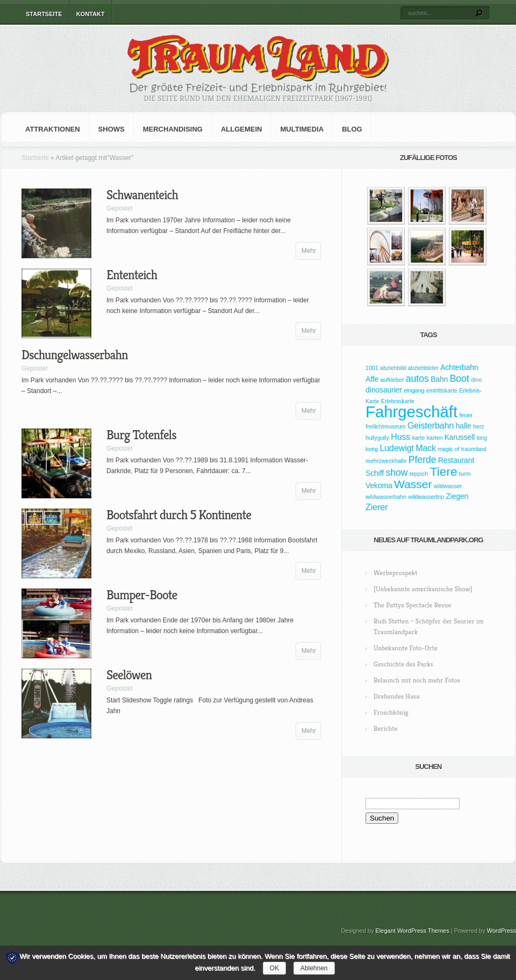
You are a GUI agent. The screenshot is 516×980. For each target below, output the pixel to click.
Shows (112, 129)
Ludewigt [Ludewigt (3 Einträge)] (396, 448)
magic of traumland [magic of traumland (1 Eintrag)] (462, 449)
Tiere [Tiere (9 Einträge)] (444, 471)
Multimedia (302, 129)
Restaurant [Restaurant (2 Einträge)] (456, 460)
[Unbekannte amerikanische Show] (423, 589)
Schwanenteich (142, 195)
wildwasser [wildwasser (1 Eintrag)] (448, 486)
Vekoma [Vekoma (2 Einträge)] (379, 486)
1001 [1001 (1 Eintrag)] (372, 368)
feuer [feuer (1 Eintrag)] (466, 415)
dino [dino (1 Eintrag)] (476, 380)
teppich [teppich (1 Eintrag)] (419, 474)
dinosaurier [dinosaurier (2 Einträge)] (384, 390)
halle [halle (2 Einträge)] (464, 426)
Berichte (385, 728)
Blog (352, 129)
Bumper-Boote (142, 595)
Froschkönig (391, 712)
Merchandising (173, 129)
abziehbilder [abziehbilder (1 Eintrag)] (423, 368)
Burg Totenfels (141, 435)
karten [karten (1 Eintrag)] (435, 438)
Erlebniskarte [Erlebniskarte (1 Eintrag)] (398, 401)
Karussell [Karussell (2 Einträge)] (460, 437)
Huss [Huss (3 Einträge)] (400, 437)
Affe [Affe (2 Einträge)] (372, 379)
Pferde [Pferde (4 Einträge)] (422, 460)
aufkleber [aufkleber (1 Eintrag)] (392, 380)
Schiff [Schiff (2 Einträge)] (375, 473)
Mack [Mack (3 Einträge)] (426, 448)
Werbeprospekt (395, 573)
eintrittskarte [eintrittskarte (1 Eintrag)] (442, 390)
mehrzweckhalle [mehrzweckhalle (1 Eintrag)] (386, 461)
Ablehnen (314, 968)
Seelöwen (129, 675)
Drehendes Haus (397, 696)
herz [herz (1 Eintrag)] (479, 426)
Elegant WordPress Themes (413, 931)
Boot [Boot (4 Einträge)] (460, 379)
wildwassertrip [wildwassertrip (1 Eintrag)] (426, 497)
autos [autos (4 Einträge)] (417, 379)
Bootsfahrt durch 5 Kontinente (179, 515)
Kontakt (91, 14)
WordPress (501, 931)
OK (274, 968)
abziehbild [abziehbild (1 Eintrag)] (393, 368)
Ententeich (132, 275)
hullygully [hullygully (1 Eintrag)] (377, 438)
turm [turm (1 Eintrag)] (465, 474)
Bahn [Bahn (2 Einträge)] (439, 379)
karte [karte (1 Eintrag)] (419, 438)
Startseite (44, 14)
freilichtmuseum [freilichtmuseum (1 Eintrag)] (386, 426)
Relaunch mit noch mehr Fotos (417, 680)
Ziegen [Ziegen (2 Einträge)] (457, 496)
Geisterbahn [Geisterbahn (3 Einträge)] (431, 426)
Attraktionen (53, 129)
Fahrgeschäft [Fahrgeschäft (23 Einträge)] (411, 412)
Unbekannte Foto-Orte (406, 648)
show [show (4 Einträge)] (397, 473)
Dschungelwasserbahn (75, 355)
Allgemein (242, 129)
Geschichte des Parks (403, 664)
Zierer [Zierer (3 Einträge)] (377, 507)
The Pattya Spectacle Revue (412, 605)
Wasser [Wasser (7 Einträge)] (413, 484)
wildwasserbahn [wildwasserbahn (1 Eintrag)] (386, 497)
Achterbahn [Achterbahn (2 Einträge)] (459, 368)
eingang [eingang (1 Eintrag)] (414, 390)
